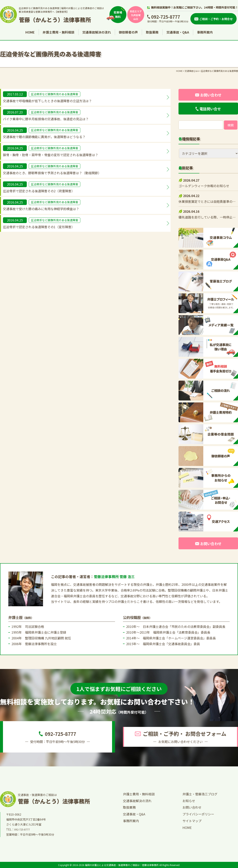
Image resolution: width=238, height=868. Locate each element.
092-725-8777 (166, 17)
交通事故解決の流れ (97, 32)
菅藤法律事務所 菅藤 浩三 (114, 576)
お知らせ (189, 801)
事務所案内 (205, 32)
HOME (30, 32)
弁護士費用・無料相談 (59, 32)
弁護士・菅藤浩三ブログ (200, 794)
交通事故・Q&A (178, 32)
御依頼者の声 (128, 32)
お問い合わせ (192, 807)
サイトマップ (192, 821)
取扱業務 (152, 32)
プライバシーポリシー (198, 814)
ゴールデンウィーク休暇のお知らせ (204, 186)
